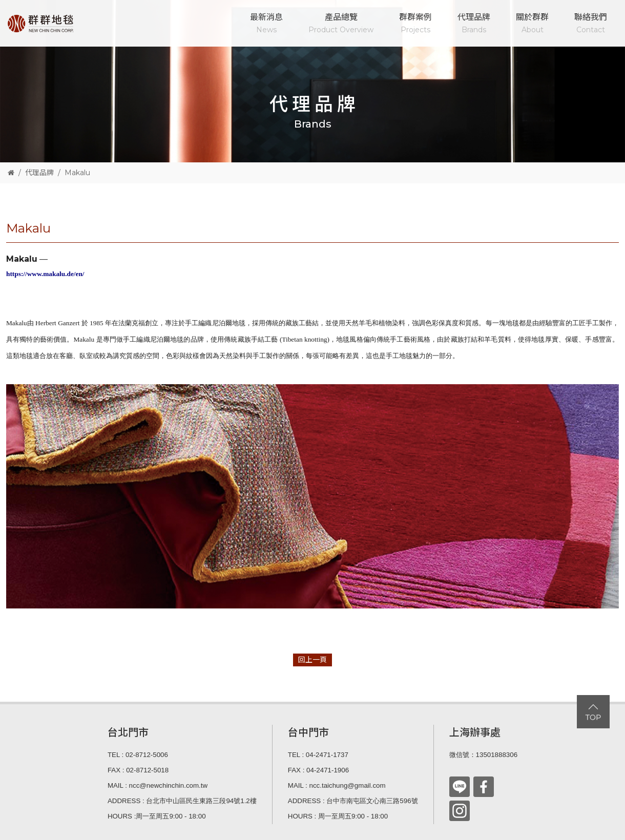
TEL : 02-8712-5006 (138, 755)
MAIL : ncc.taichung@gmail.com (337, 785)
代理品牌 (474, 24)
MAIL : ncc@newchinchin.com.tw (158, 785)
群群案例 (415, 24)
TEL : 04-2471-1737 (318, 755)
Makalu (77, 173)
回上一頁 (312, 660)
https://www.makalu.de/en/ (45, 274)
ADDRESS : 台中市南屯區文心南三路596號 (353, 801)
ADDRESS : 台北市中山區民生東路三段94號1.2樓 (182, 801)
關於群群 (532, 24)
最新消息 (266, 24)
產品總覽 (341, 24)
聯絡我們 (591, 24)
